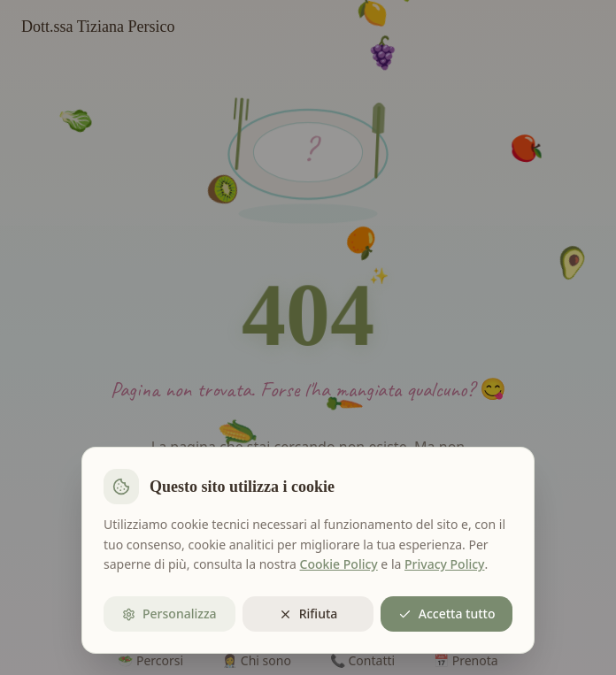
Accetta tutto (447, 614)
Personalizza (169, 614)
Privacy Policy (444, 564)
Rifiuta (308, 614)
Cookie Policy (339, 564)
